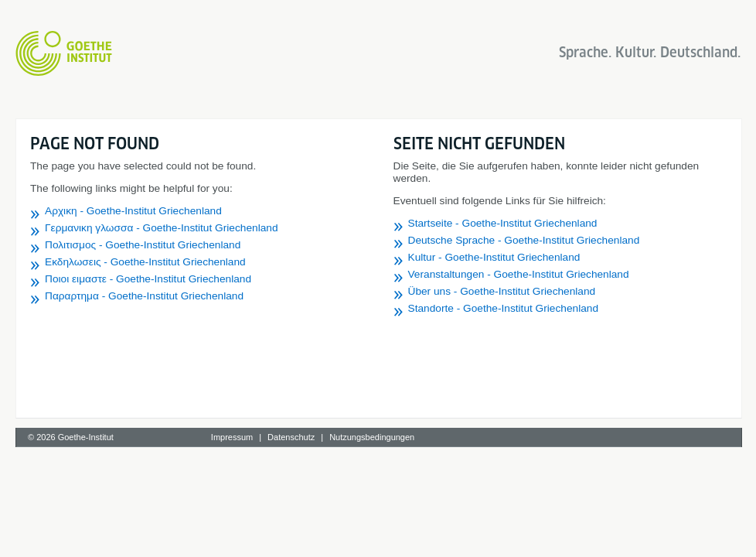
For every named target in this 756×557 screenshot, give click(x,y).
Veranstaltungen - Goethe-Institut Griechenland (519, 274)
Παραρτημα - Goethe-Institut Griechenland (144, 296)
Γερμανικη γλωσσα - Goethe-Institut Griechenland (162, 228)
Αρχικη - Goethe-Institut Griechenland (133, 211)
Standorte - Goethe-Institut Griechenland (504, 308)
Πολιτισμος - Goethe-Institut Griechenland (143, 245)
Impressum (232, 437)
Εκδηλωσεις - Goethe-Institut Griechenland (145, 262)
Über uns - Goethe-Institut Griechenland (502, 291)
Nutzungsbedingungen (372, 437)
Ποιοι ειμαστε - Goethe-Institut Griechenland (148, 279)
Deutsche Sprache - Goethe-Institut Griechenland (524, 240)
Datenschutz (291, 437)
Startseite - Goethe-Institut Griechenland (503, 223)
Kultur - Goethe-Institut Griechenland (494, 257)
